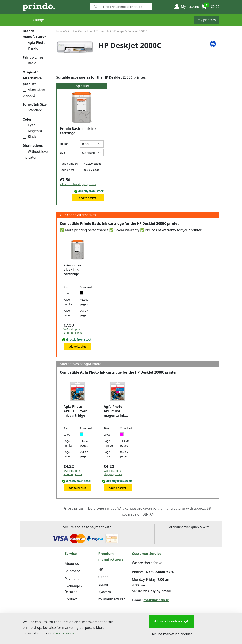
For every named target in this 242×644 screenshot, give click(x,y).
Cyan (29, 125)
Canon (104, 577)
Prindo (30, 48)
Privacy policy (63, 633)
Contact (71, 599)
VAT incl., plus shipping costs (78, 184)
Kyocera (105, 592)
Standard (32, 110)
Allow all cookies (171, 621)
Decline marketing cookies (171, 634)
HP (101, 569)
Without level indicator (35, 154)
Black (29, 137)
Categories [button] (38, 20)
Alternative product (34, 92)
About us (72, 564)
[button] (187, 7)
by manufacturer (112, 599)
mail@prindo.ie (156, 600)
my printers (207, 20)
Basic (29, 63)
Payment (72, 579)
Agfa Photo (34, 43)
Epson (103, 584)
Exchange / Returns (73, 589)
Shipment (72, 571)
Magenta (32, 131)
